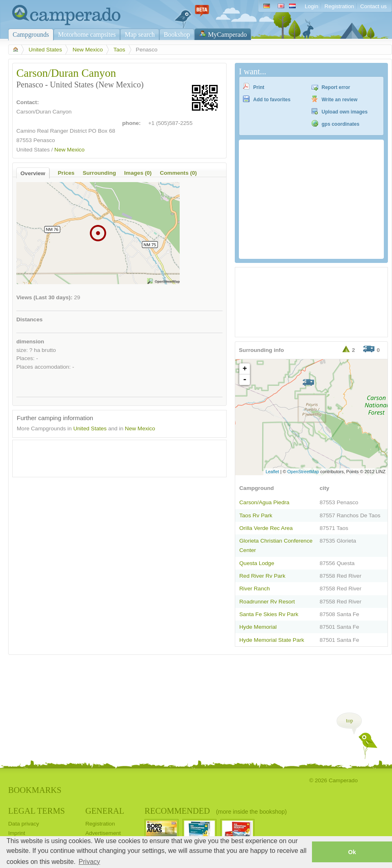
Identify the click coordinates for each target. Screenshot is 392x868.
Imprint (17, 833)
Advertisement (103, 833)
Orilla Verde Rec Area (266, 528)
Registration (339, 6)
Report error (336, 87)
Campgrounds (31, 34)
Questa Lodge (257, 563)
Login (311, 6)
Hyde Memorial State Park (272, 640)
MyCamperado (227, 34)
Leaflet (272, 472)
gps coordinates (341, 124)
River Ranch (255, 589)
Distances (29, 319)
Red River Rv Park (262, 576)
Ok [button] (352, 852)
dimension (30, 342)
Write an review (340, 100)
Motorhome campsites (87, 34)
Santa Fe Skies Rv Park (269, 614)
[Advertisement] (112, 456)
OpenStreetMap (303, 472)
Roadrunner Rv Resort (267, 602)
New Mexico (88, 50)
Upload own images (345, 112)
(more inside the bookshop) (251, 812)
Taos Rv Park (256, 515)
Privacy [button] (89, 862)
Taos (119, 50)
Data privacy (24, 824)
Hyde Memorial (258, 627)
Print (259, 87)
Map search (140, 34)
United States (45, 50)
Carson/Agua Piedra (264, 502)
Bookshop (177, 34)
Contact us (373, 6)
